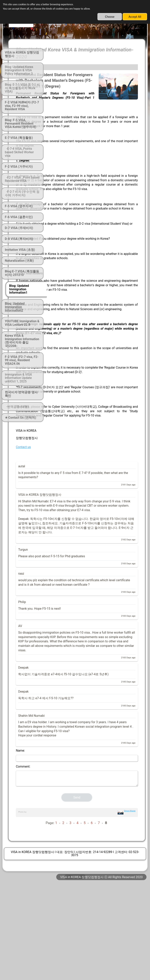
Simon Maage (130, 906)
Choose (110, 17)
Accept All (135, 17)
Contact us (62, 512)
